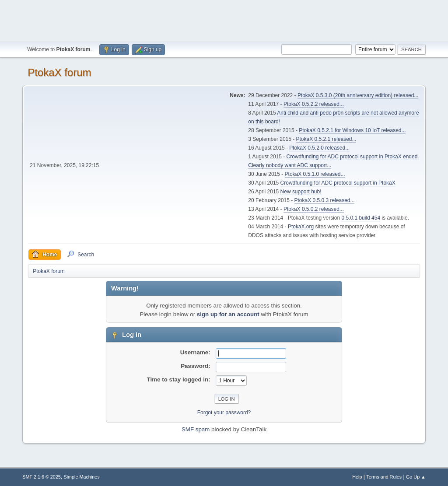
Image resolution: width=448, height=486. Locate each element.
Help (357, 477)
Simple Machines (82, 477)
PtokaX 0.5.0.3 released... (325, 200)
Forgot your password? (224, 413)
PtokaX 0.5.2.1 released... (326, 139)
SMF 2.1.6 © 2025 (42, 477)
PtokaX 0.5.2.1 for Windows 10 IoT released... (352, 130)
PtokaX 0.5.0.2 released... (314, 209)
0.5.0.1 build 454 (361, 218)
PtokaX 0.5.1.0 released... (315, 174)
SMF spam (196, 429)
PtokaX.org (301, 227)
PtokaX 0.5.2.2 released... (314, 104)
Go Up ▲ (416, 477)
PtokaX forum (59, 72)
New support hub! (301, 192)
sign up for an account (228, 314)
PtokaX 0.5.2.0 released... (319, 148)
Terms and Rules (384, 477)
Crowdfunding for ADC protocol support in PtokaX (338, 183)
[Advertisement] (224, 20)
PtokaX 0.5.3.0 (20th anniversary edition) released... (358, 95)
